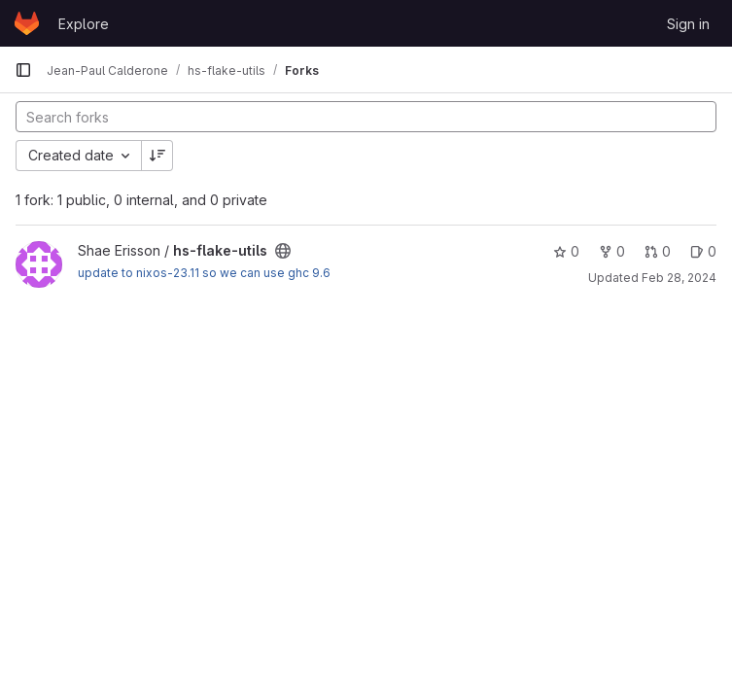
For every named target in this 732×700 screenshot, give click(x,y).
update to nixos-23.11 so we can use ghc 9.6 (204, 273)
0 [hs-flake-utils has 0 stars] (566, 251)
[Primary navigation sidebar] (23, 70)
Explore (84, 24)
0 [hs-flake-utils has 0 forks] (612, 251)
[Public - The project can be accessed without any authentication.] (283, 251)
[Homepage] (27, 23)
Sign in (688, 24)
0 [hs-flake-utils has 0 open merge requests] (658, 251)
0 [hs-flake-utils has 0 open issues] (703, 251)
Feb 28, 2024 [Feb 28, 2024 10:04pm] (679, 278)
